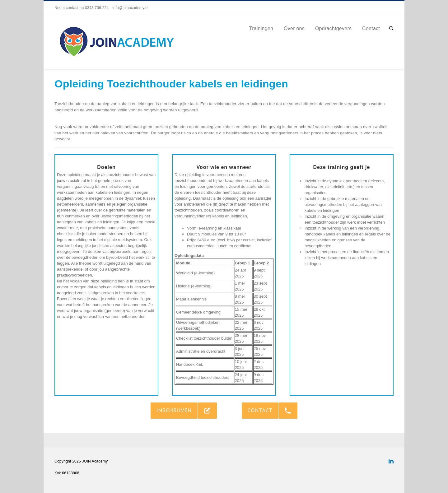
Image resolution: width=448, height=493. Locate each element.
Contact (371, 28)
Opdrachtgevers (333, 28)
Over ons (294, 28)
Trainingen (261, 28)
